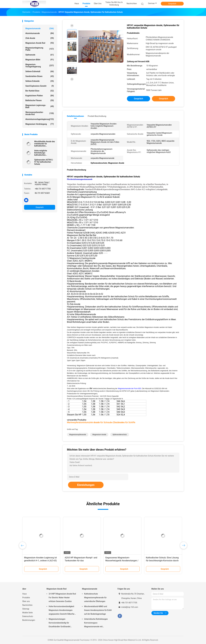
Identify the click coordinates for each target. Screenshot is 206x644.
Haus (25, 594)
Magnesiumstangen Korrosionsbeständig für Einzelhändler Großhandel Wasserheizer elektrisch (60, 623)
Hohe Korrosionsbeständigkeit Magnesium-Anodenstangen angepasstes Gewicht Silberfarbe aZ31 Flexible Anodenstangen (63, 611)
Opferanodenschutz (120, 435)
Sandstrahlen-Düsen (40, 76)
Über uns (26, 601)
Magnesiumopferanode (78, 435)
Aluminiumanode (40, 33)
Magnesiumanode (40, 28)
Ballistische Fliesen (40, 100)
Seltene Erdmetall (40, 71)
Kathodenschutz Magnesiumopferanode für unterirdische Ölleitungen (95, 598)
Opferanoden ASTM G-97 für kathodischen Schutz (44, 162)
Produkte (26, 598)
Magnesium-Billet (40, 60)
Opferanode (40, 55)
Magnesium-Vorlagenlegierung (40, 66)
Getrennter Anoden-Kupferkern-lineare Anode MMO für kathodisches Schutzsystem (161, 561)
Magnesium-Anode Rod (40, 43)
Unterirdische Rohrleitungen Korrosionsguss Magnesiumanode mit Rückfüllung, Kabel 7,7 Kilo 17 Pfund (97, 623)
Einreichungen (86, 485)
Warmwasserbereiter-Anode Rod (40, 113)
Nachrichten (27, 605)
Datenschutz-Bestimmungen (29, 618)
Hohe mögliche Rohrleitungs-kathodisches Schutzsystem (41, 153)
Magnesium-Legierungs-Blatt (40, 106)
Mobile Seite (27, 613)
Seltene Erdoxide (40, 81)
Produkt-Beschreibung (97, 116)
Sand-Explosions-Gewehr (40, 86)
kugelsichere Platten (40, 96)
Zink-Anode (40, 38)
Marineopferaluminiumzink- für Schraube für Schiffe (101, 422)
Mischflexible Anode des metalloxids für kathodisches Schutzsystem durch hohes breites (45, 144)
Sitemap (26, 609)
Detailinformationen (75, 116)
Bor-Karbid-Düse (40, 91)
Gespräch (172, 4)
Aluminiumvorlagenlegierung (40, 119)
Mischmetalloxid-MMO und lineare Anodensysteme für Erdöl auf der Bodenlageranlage (98, 610)
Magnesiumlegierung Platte (40, 49)
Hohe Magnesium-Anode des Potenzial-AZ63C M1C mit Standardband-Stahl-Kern (79, 561)
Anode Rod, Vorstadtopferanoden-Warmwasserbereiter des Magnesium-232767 (40, 561)
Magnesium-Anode (99, 435)
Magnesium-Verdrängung (40, 124)
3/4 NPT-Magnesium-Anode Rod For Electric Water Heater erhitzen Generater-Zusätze (62, 598)
